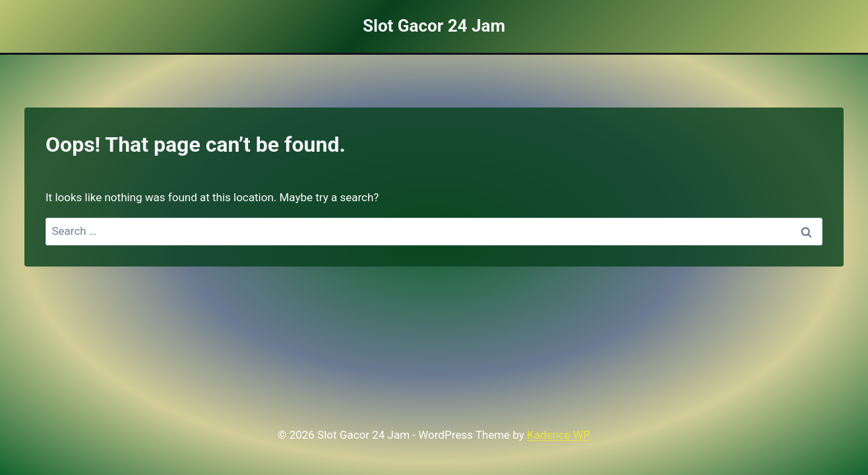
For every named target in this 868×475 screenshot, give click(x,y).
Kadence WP (559, 435)
